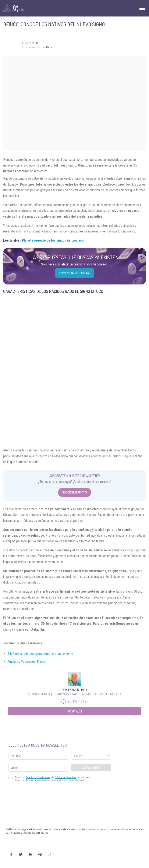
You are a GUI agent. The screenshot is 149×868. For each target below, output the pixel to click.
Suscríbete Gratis (75, 492)
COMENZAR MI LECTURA (75, 273)
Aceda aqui (75, 711)
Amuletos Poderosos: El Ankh (27, 662)
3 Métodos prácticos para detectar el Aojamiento (40, 654)
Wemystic (32, 43)
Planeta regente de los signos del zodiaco (53, 240)
